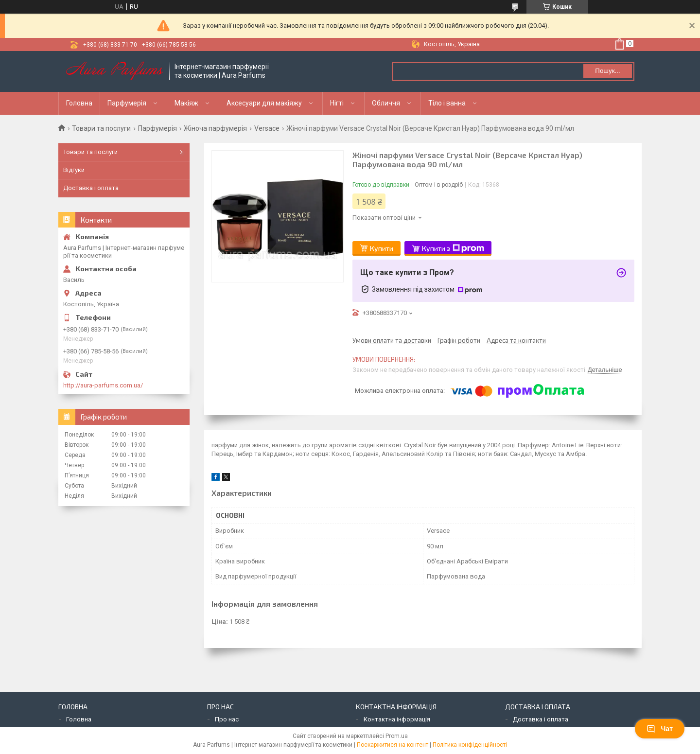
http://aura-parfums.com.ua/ (103, 385)
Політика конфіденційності (470, 745)
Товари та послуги (101, 128)
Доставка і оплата (91, 188)
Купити (382, 248)
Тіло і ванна (447, 103)
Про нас (227, 719)
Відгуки (74, 170)
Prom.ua (397, 736)
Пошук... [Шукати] (607, 71)
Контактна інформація (397, 719)
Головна (79, 103)
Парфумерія (127, 103)
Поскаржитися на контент (393, 745)
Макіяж (186, 103)
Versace (267, 128)
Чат (660, 729)
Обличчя (386, 103)
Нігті (337, 103)
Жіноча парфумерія (215, 128)
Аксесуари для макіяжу (264, 103)
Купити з (453, 248)
